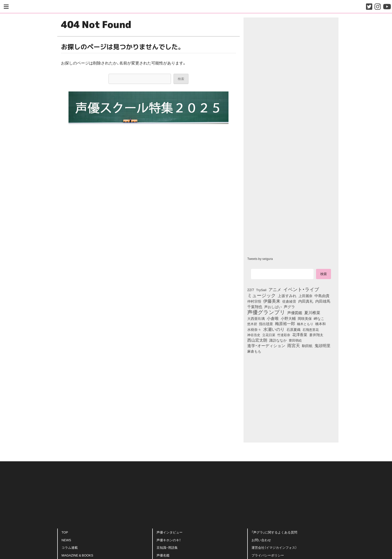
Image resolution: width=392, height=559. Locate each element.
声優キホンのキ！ (169, 540)
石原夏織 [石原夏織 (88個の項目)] (293, 329)
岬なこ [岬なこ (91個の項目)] (319, 318)
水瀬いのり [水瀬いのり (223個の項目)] (274, 329)
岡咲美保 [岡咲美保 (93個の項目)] (305, 319)
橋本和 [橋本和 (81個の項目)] (320, 324)
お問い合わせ (261, 540)
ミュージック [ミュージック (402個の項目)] (261, 295)
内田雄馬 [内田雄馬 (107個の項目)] (323, 301)
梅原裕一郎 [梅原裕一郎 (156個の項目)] (285, 324)
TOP (65, 532)
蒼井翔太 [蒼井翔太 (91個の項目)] (316, 335)
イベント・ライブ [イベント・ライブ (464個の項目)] (301, 289)
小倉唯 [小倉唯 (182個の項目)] (273, 318)
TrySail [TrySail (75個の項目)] (261, 290)
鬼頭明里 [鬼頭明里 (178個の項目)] (322, 345)
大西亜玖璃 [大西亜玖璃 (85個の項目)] (256, 318)
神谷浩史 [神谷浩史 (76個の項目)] (254, 335)
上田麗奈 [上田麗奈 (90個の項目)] (305, 296)
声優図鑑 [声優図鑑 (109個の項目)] (295, 313)
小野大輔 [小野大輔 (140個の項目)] (288, 318)
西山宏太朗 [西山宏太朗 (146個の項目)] (257, 340)
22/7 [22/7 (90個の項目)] (251, 290)
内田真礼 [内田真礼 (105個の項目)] (306, 301)
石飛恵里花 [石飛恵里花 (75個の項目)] (311, 329)
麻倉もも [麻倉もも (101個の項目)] (254, 351)
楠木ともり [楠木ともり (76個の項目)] (305, 324)
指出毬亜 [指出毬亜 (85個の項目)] (266, 324)
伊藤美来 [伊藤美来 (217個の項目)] (272, 301)
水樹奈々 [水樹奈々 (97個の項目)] (254, 329)
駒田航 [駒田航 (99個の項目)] (307, 346)
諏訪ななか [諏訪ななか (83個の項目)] (278, 340)
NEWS (66, 540)
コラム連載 (70, 547)
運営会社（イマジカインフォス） (274, 547)
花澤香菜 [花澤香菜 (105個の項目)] (300, 335)
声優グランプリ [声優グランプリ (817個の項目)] (266, 312)
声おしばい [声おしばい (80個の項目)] (273, 307)
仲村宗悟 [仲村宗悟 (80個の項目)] (254, 301)
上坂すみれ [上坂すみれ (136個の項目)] (287, 296)
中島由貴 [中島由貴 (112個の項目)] (322, 296)
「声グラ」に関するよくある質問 (274, 532)
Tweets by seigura (260, 259)
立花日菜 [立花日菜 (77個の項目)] (269, 335)
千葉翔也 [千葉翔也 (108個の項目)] (255, 307)
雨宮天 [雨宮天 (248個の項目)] (294, 345)
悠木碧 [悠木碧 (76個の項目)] (252, 324)
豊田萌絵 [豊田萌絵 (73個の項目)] (295, 340)
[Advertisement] (148, 364)
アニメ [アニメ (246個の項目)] (275, 289)
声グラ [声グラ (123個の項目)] (289, 307)
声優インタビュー (169, 532)
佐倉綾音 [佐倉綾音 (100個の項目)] (289, 301)
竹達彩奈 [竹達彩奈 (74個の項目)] (284, 335)
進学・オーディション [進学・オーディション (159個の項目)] (266, 346)
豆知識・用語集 (167, 547)
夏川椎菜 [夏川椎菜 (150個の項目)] (312, 313)
